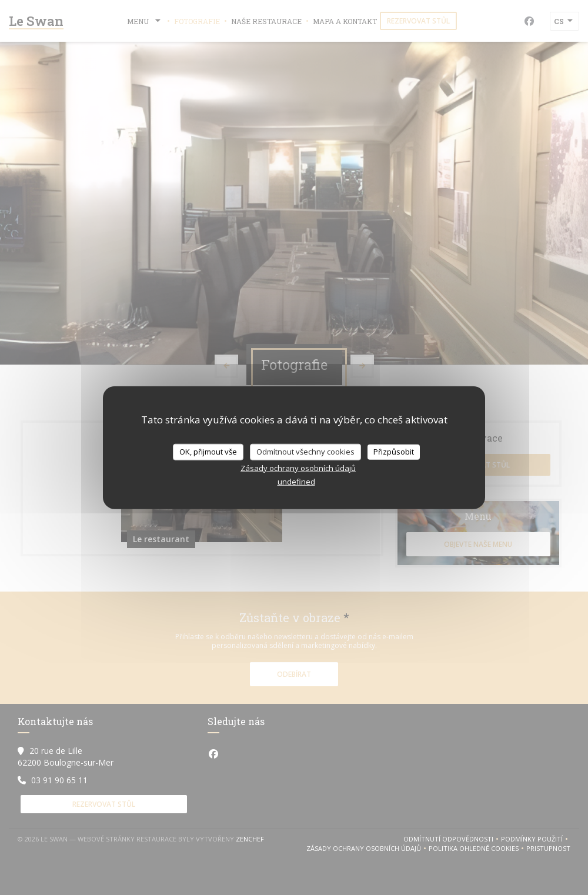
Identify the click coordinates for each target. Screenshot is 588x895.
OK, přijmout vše (208, 452)
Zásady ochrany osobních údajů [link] (298, 467)
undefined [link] (296, 481)
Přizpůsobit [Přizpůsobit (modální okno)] (394, 452)
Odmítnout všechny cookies (305, 452)
